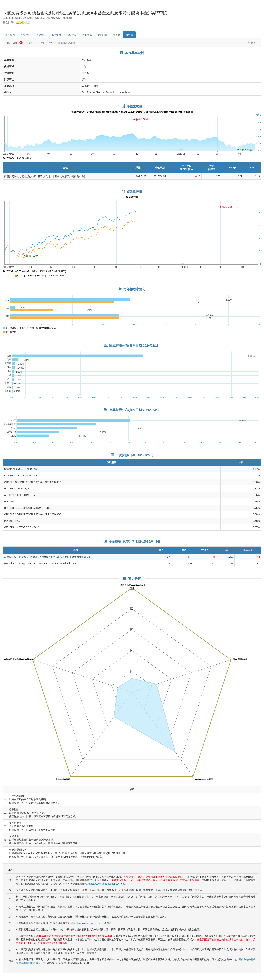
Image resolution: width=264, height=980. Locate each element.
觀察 (252, 43)
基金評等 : (16, 23)
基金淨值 (25, 35)
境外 (31, 43)
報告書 (129, 35)
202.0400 (14, 43)
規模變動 (72, 35)
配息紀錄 (102, 35)
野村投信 (46, 43)
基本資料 (10, 35)
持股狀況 (87, 35)
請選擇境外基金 (68, 43)
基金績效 (41, 35)
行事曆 (116, 35)
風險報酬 (56, 35)
